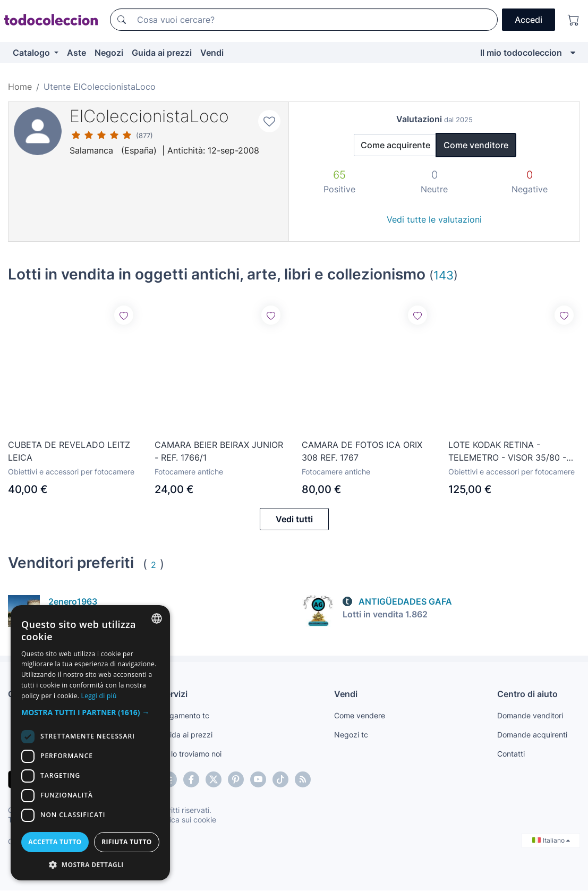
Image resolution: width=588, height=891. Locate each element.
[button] (90, 712)
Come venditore (476, 145)
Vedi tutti (294, 520)
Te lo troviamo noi (191, 754)
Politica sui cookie (185, 820)
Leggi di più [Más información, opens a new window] (99, 696)
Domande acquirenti (532, 735)
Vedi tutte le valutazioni (434, 219)
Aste (76, 53)
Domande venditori (530, 716)
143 (444, 275)
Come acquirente (395, 145)
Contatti (511, 754)
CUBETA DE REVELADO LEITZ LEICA (69, 452)
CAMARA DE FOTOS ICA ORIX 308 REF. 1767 (362, 451)
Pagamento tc (185, 716)
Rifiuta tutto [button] (127, 842)
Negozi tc (351, 735)
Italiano (551, 841)
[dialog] (90, 743)
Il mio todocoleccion (521, 53)
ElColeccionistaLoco (149, 116)
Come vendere (360, 716)
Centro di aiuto (527, 694)
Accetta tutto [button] (55, 842)
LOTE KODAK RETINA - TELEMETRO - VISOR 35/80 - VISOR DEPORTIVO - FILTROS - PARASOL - (510, 452)
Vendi (212, 53)
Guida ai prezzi (162, 53)
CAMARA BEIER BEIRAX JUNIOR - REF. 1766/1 (219, 451)
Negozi (109, 53)
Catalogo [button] (32, 53)
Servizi (174, 694)
